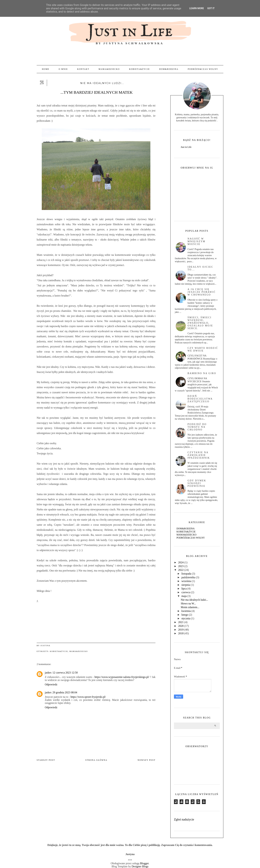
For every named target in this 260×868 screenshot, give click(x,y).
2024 (181, 562)
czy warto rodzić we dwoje (203, 349)
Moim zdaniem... (190, 607)
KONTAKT (83, 69)
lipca (184, 589)
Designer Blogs (140, 866)
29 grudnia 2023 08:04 (65, 692)
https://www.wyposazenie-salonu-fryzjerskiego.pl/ (122, 677)
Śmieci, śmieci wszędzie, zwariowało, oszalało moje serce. (200, 323)
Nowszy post (147, 760)
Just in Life (186, 147)
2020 (181, 626)
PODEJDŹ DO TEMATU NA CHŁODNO (197, 427)
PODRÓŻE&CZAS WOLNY (203, 69)
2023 (181, 566)
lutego (185, 615)
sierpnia (186, 585)
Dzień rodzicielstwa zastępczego (200, 399)
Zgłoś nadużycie (184, 819)
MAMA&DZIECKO (109, 69)
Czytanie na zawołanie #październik (199, 455)
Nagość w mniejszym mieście (196, 241)
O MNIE (63, 69)
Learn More (197, 8)
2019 (181, 630)
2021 (181, 622)
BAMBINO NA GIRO (202, 373)
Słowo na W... (188, 603)
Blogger (144, 863)
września (186, 581)
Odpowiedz (51, 684)
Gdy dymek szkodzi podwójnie (197, 483)
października (188, 577)
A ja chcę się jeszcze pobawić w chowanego (202, 292)
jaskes (48, 673)
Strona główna (96, 760)
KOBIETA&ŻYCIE (139, 69)
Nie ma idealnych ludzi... (194, 600)
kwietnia (186, 611)
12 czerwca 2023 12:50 (65, 673)
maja (184, 596)
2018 (181, 633)
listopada (186, 574)
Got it (211, 8)
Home (46, 69)
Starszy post (46, 760)
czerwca (186, 592)
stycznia (186, 618)
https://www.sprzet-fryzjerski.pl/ (88, 697)
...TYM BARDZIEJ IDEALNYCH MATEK (96, 92)
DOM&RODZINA (169, 69)
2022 (181, 570)
